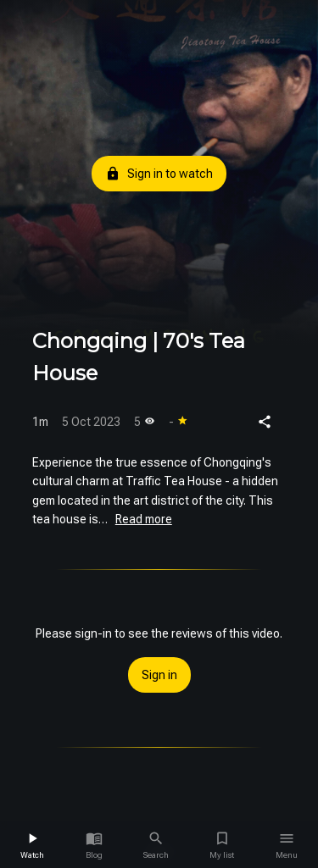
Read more (144, 519)
